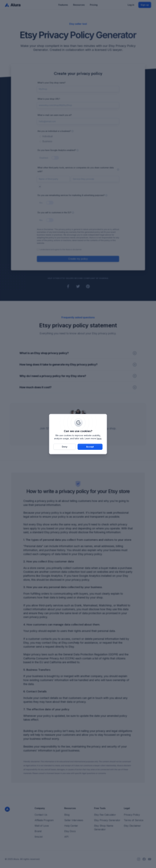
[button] (90, 447)
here (99, 438)
